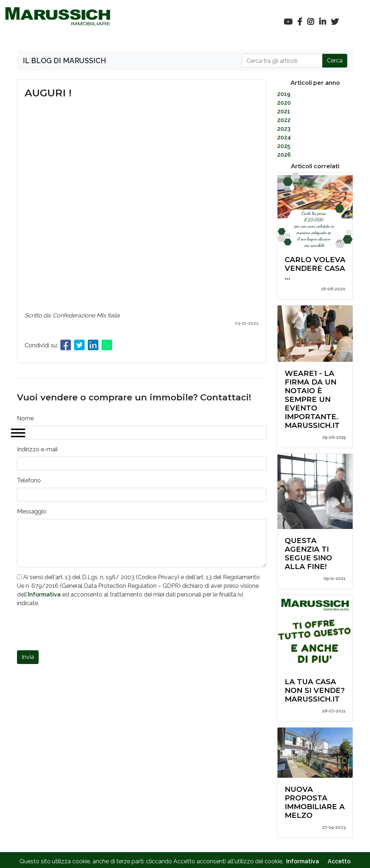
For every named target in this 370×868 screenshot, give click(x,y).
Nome (25, 418)
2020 (284, 103)
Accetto (339, 861)
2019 (284, 94)
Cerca (335, 60)
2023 (284, 129)
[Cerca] (282, 61)
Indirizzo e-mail (37, 449)
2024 (284, 137)
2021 (284, 111)
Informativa (44, 594)
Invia (28, 657)
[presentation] (72, 630)
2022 (284, 120)
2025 (284, 146)
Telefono (29, 480)
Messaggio (32, 511)
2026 (284, 155)
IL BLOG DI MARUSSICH (64, 61)
